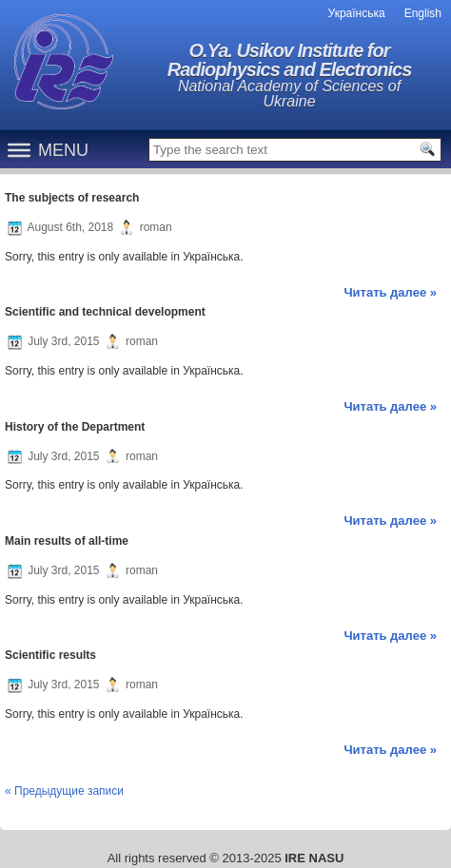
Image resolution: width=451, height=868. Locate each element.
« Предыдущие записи (64, 791)
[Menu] (19, 149)
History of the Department (75, 427)
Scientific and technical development (105, 312)
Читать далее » (390, 292)
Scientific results (50, 655)
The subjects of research (72, 198)
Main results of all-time (67, 541)
